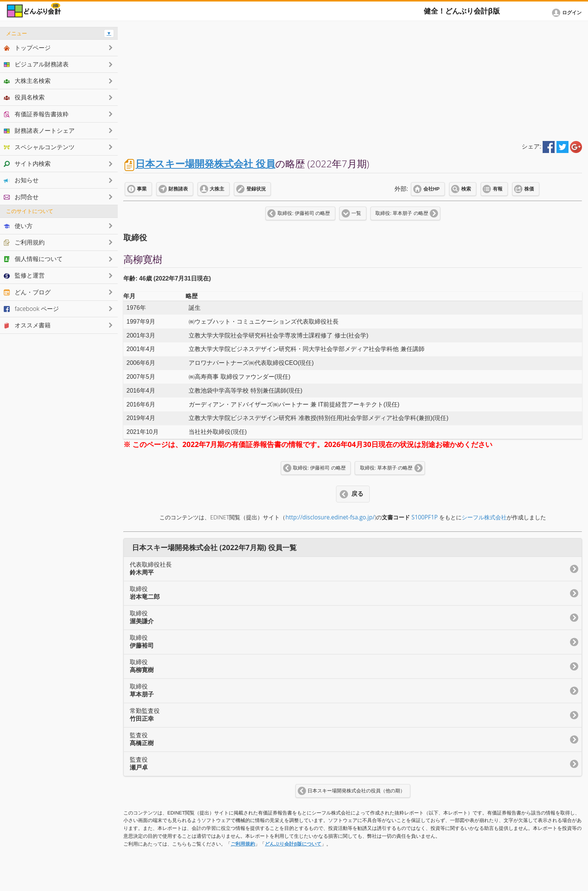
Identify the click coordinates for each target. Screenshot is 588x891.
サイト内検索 (27, 163)
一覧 (356, 213)
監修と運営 (24, 275)
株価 (529, 189)
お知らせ (21, 180)
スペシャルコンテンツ (39, 147)
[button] (568, 13)
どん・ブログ (27, 292)
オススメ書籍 (27, 325)
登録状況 (256, 189)
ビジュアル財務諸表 (36, 64)
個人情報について (33, 259)
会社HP (431, 189)
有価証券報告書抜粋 (36, 114)
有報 (498, 189)
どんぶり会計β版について (293, 844)
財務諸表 (178, 189)
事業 (142, 189)
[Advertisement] (353, 79)
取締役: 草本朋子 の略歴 (402, 213)
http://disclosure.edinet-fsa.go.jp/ (330, 517)
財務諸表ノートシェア (39, 130)
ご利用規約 (243, 844)
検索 (466, 189)
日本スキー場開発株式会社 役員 (205, 164)
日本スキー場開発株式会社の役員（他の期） (356, 791)
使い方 (18, 226)
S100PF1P (424, 517)
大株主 (217, 189)
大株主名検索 (27, 81)
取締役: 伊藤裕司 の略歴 (304, 213)
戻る (357, 494)
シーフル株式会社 (484, 517)
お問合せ (21, 197)
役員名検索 (24, 97)
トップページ (27, 48)
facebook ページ (31, 309)
